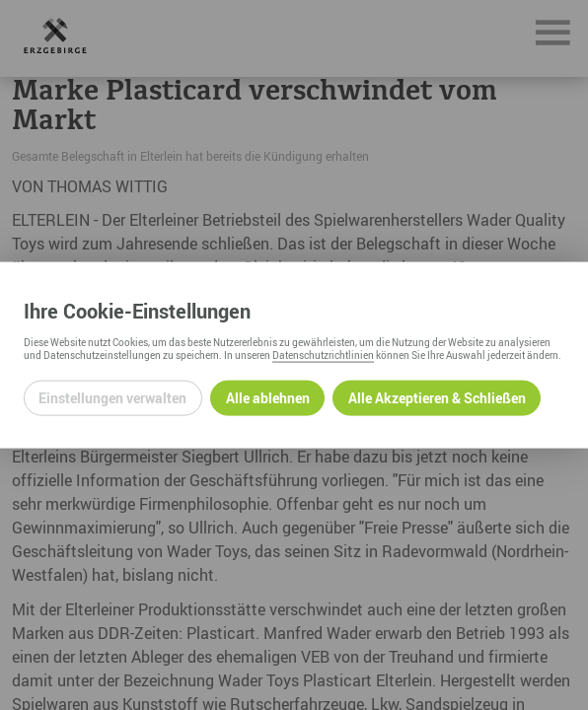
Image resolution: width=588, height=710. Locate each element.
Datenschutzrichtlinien (323, 354)
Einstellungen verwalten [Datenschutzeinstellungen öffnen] (112, 398)
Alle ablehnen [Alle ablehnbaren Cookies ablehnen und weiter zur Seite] (268, 398)
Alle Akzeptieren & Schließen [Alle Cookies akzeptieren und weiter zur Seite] (437, 398)
